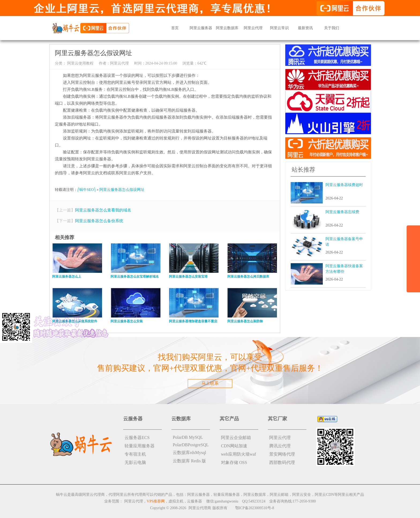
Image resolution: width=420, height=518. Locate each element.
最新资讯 (305, 28)
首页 (175, 28)
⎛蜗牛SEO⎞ (87, 190)
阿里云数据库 (227, 28)
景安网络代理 (282, 454)
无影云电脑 (135, 462)
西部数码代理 (282, 462)
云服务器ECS (137, 438)
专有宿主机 (135, 454)
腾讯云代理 (280, 446)
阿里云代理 (253, 28)
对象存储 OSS (234, 462)
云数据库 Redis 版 (189, 461)
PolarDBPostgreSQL (191, 445)
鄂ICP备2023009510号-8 (255, 508)
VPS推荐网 (156, 501)
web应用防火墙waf (239, 454)
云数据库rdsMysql (189, 453)
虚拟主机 (176, 501)
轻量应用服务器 (140, 446)
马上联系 (210, 383)
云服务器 (194, 501)
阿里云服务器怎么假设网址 (122, 190)
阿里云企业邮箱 (236, 438)
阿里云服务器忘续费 (342, 212)
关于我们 (332, 28)
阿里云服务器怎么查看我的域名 (103, 210)
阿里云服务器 (201, 28)
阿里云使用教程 (80, 63)
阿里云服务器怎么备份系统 (99, 221)
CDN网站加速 (234, 446)
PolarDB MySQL (188, 437)
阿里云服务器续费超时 (344, 185)
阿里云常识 (279, 28)
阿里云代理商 (200, 508)
